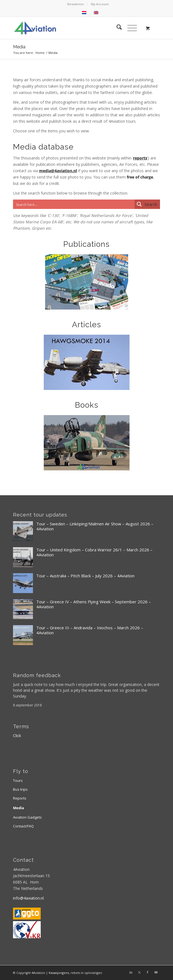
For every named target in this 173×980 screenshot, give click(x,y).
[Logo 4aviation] (72, 28)
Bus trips (20, 789)
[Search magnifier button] (147, 204)
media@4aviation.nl (58, 171)
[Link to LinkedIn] (131, 972)
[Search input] (74, 204)
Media (19, 47)
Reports (20, 798)
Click (17, 736)
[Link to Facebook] (148, 972)
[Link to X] (139, 972)
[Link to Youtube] (156, 972)
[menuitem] (76, 4)
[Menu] (129, 28)
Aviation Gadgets (27, 817)
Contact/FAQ (23, 826)
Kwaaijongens (59, 973)
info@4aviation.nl (28, 898)
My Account (100, 4)
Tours (18, 780)
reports (140, 158)
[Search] (116, 28)
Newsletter (76, 4)
